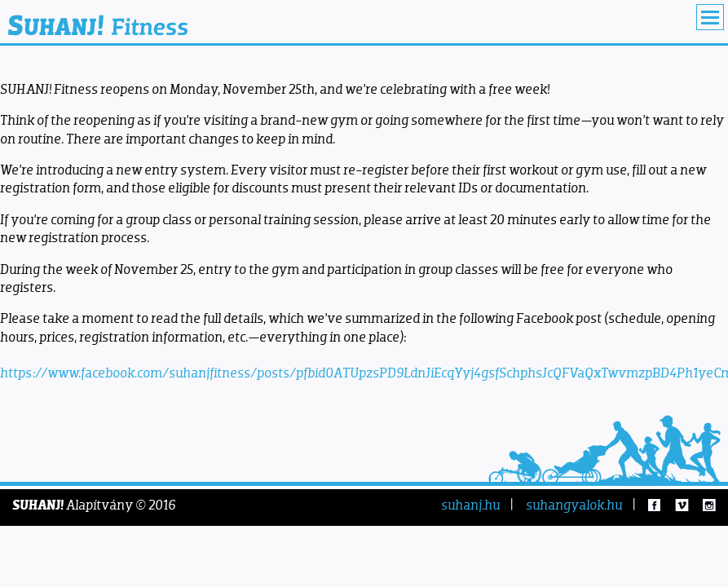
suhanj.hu (470, 505)
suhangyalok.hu (574, 505)
